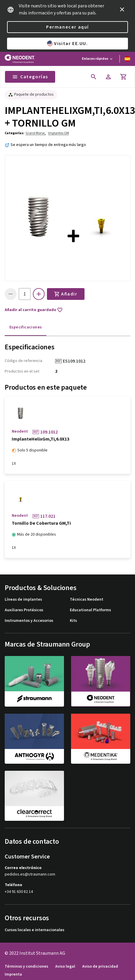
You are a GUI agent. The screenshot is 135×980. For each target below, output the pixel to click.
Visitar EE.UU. (67, 44)
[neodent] (101, 681)
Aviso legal (65, 967)
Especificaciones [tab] (26, 327)
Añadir (66, 294)
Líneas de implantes (23, 600)
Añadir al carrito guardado (34, 310)
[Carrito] (124, 77)
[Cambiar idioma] (127, 59)
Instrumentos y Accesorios (29, 621)
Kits (73, 621)
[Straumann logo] (20, 59)
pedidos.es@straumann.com (30, 874)
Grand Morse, (36, 133)
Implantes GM (59, 133)
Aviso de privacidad (100, 967)
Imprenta (13, 975)
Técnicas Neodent (87, 600)
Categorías (30, 77)
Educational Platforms (90, 610)
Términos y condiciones (26, 967)
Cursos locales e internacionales (34, 930)
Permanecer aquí (67, 27)
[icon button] (122, 9)
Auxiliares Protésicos (24, 610)
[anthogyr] (34, 739)
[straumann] (34, 681)
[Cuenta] (108, 77)
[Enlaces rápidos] (98, 59)
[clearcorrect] (34, 796)
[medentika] (101, 739)
